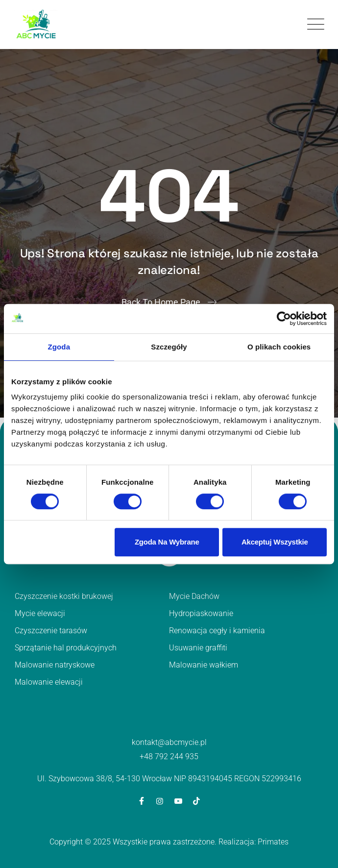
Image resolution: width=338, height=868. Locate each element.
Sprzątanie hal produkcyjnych (66, 648)
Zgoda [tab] (59, 347)
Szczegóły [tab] (169, 347)
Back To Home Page (161, 302)
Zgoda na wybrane (167, 542)
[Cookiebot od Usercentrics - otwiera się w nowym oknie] (284, 319)
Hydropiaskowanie (201, 613)
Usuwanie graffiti (198, 648)
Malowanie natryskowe (55, 665)
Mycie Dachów (194, 596)
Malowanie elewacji (49, 682)
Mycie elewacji (40, 613)
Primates (273, 842)
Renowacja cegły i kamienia (217, 631)
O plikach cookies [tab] (279, 347)
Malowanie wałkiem (204, 665)
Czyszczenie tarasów (51, 631)
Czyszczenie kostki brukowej (64, 596)
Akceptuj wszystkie (275, 542)
